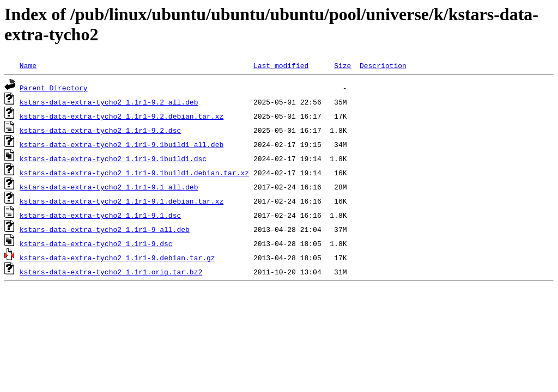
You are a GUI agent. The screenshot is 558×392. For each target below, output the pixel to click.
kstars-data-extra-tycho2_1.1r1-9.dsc (96, 243)
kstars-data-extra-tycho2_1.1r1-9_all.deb (105, 229)
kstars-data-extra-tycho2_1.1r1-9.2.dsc (100, 130)
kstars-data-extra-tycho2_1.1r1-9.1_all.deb (109, 187)
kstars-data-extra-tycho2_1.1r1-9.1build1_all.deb (122, 144)
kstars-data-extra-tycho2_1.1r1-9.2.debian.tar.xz (122, 116)
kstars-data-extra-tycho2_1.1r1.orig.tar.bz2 (111, 272)
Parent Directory (54, 88)
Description (383, 65)
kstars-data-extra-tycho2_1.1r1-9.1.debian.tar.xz (122, 201)
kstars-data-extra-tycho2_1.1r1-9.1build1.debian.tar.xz (134, 173)
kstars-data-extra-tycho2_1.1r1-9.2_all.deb (109, 102)
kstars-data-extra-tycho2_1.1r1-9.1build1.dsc (113, 158)
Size (342, 65)
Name (28, 65)
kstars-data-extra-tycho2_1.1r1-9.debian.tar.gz (117, 258)
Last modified (281, 65)
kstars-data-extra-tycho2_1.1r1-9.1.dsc (100, 215)
